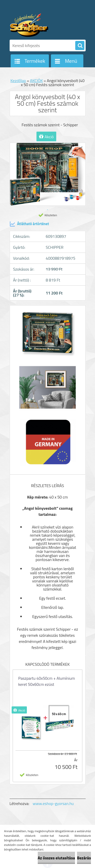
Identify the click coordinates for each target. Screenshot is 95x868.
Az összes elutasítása (56, 858)
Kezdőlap (18, 81)
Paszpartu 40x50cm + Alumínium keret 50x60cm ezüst (47, 681)
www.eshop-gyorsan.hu (53, 803)
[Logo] (44, 25)
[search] (80, 46)
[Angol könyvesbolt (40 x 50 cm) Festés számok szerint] (48, 335)
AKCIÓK (36, 81)
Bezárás (84, 858)
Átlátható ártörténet (29, 224)
